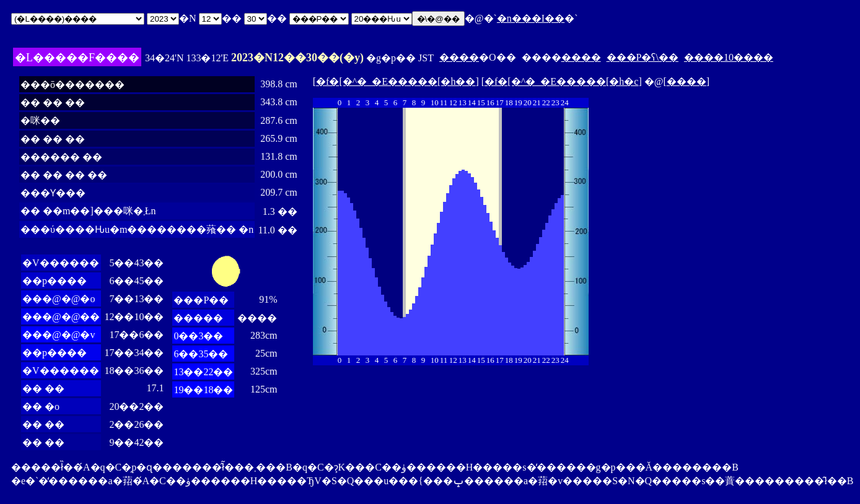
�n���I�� (531, 18)
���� (459, 57)
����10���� (729, 57)
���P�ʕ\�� (643, 57)
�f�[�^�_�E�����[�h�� (396, 81)
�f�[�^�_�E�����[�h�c (561, 81)
